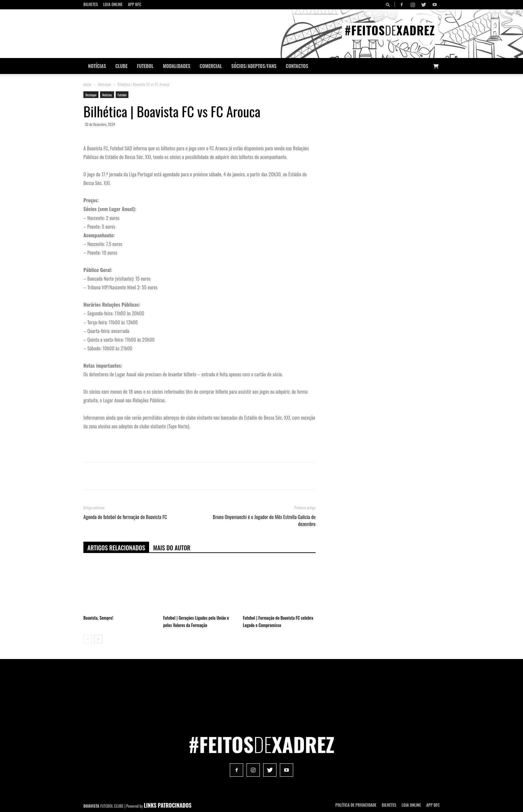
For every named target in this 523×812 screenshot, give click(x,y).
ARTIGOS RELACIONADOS (116, 548)
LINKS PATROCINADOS (168, 805)
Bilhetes (91, 4)
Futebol (145, 66)
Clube (122, 66)
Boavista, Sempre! (98, 618)
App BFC (134, 4)
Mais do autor (172, 548)
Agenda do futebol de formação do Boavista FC (125, 517)
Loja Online (113, 4)
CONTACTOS (297, 66)
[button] (389, 4)
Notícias (97, 66)
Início (87, 84)
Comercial (211, 66)
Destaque (104, 84)
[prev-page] (88, 639)
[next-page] (98, 639)
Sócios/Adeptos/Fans (254, 66)
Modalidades (176, 66)
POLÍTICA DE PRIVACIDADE (356, 805)
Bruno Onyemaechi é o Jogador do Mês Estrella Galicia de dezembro (264, 520)
